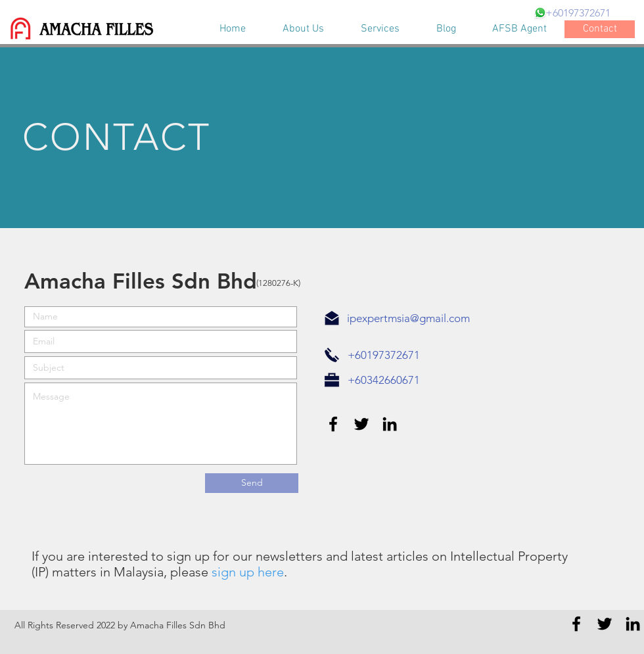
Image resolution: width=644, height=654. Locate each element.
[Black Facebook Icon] (333, 424)
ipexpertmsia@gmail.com (408, 318)
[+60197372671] (578, 13)
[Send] (252, 483)
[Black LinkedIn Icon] (390, 424)
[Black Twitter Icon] (361, 424)
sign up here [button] (248, 572)
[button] (210, 572)
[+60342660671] (383, 381)
